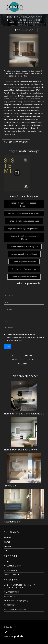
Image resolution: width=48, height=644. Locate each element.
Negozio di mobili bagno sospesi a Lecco (24, 228)
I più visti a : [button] (24, 364)
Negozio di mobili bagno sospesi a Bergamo (24, 204)
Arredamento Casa (18, 23)
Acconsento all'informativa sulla (21, 335)
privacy (33, 335)
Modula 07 (36, 23)
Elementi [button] (30, 355)
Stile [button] (32, 359)
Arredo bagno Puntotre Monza (24, 277)
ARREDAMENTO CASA (12, 566)
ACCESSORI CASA (11, 570)
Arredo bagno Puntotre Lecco (24, 269)
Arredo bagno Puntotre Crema (24, 254)
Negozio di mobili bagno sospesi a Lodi (24, 221)
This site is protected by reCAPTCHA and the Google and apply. (25, 339)
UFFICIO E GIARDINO (12, 574)
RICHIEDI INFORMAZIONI (16, 142)
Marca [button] (16, 355)
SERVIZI (7, 542)
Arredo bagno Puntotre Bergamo (24, 246)
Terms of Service (13, 340)
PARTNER (7, 546)
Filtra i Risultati (24, 30)
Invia (8, 346)
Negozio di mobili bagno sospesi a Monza (24, 237)
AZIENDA (7, 538)
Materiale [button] (18, 359)
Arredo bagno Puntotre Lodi (24, 262)
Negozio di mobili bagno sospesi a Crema (24, 213)
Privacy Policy (40, 338)
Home (10, 23)
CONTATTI (8, 551)
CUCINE (7, 562)
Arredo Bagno (28, 23)
